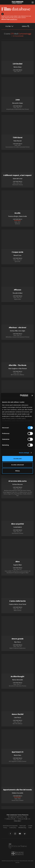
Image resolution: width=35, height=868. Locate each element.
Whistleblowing (22, 828)
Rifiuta (17, 471)
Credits (30, 828)
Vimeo (25, 834)
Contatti (30, 826)
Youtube (20, 834)
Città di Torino (18, 846)
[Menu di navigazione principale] (33, 3)
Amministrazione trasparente (10, 826)
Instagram (15, 834)
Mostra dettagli (24, 453)
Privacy (5, 828)
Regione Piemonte (17, 853)
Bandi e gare (23, 826)
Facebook (10, 834)
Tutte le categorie (18, 36)
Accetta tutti (17, 459)
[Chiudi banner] (32, 396)
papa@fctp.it (14, 19)
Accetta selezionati (17, 465)
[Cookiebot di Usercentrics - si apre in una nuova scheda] (21, 396)
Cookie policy (13, 828)
